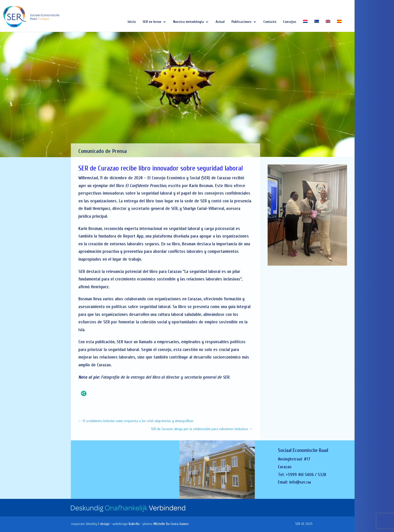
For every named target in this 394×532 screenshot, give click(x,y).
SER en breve (152, 22)
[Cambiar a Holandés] (305, 26)
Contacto (270, 22)
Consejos (290, 22)
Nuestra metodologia (188, 22)
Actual (220, 22)
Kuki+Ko (134, 524)
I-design (104, 524)
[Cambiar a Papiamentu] (317, 26)
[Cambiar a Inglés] (328, 26)
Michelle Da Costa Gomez (171, 524)
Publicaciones (241, 22)
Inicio (132, 22)
